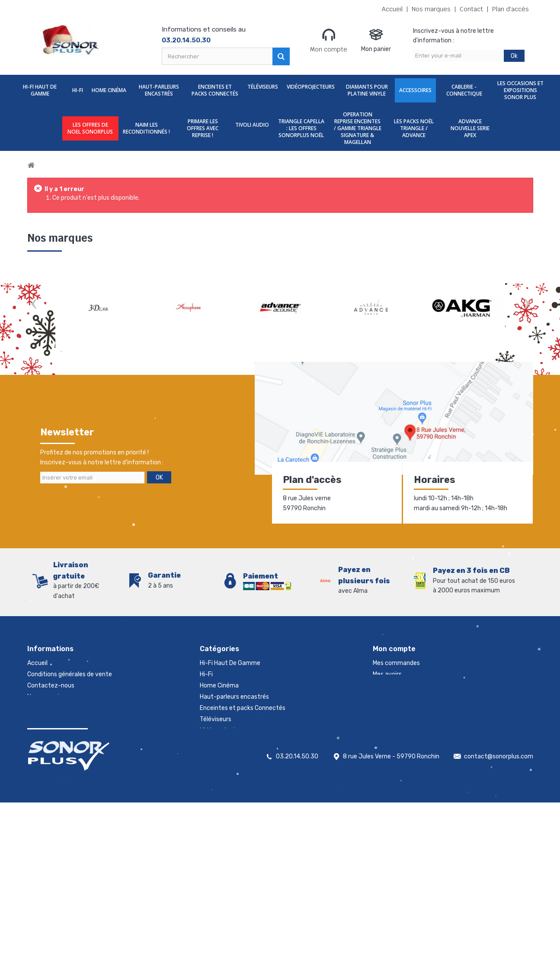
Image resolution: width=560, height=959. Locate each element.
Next (527, 305)
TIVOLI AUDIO (252, 125)
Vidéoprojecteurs (311, 87)
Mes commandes (396, 663)
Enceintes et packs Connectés (215, 90)
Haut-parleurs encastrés (159, 90)
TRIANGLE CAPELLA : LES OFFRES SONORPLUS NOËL (301, 128)
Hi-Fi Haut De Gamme (40, 90)
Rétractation (46, 742)
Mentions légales (50, 753)
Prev (34, 305)
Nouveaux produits (54, 719)
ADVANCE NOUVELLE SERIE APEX (470, 128)
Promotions (44, 708)
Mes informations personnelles (415, 697)
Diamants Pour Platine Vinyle (367, 90)
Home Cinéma (109, 90)
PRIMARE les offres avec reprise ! (203, 128)
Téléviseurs (263, 87)
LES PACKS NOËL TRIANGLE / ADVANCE (414, 128)
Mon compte (329, 40)
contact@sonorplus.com (499, 913)
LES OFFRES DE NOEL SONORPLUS (90, 128)
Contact (471, 9)
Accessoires (415, 90)
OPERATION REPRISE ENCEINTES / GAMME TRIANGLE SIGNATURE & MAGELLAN (358, 128)
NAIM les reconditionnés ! (146, 128)
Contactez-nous (51, 686)
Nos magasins (46, 697)
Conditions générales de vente (70, 674)
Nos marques (431, 9)
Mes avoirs (387, 674)
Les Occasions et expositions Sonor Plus (520, 90)
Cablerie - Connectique (464, 90)
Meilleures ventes (51, 730)
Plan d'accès (510, 9)
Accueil (392, 9)
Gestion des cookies (55, 764)
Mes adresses (391, 686)
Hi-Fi (78, 90)
